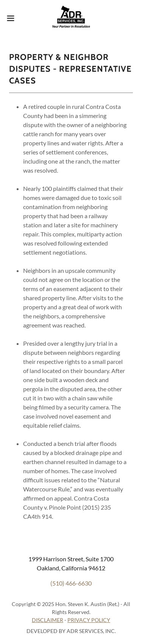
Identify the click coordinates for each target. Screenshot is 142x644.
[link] (71, 18)
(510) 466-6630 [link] (71, 583)
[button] (13, 18)
